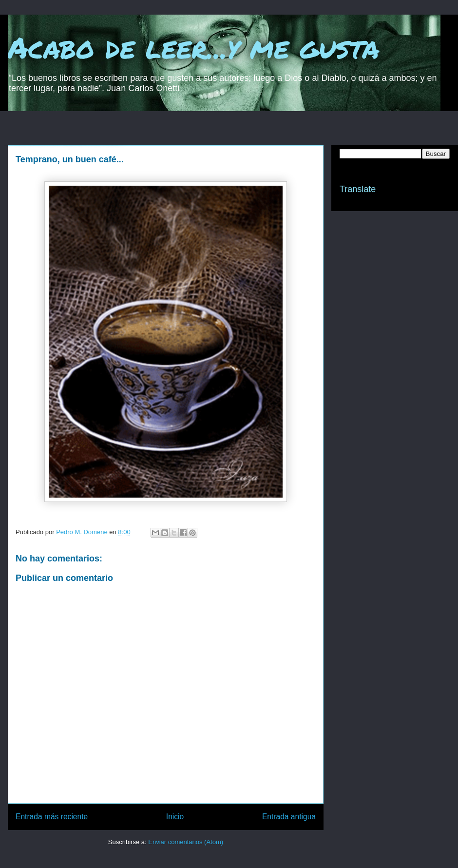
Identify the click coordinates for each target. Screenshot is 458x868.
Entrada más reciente (52, 817)
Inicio (175, 817)
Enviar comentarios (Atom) (186, 842)
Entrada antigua (289, 817)
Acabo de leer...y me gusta (194, 47)
